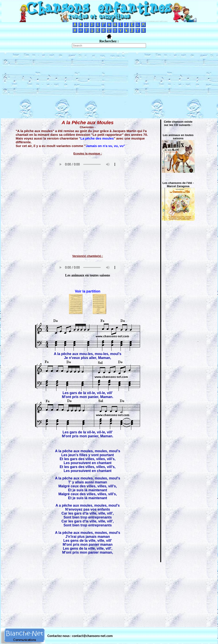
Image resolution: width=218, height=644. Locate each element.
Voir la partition (88, 291)
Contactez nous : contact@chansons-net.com (80, 636)
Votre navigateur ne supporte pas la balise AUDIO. (88, 164)
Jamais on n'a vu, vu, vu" (105, 146)
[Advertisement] (109, 85)
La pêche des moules (97, 138)
